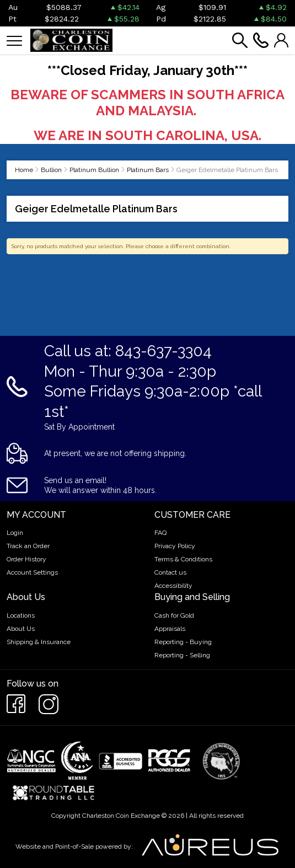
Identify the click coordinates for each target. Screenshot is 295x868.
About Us (21, 629)
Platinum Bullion (94, 170)
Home (24, 170)
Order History (26, 559)
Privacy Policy (175, 546)
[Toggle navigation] (14, 40)
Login (15, 533)
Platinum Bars (148, 170)
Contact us (170, 572)
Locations (21, 615)
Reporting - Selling (182, 655)
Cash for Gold (174, 615)
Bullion (51, 170)
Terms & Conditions (183, 559)
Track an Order (28, 546)
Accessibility (173, 586)
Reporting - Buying (183, 642)
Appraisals (170, 629)
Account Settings (32, 572)
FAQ (160, 533)
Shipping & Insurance (39, 642)
